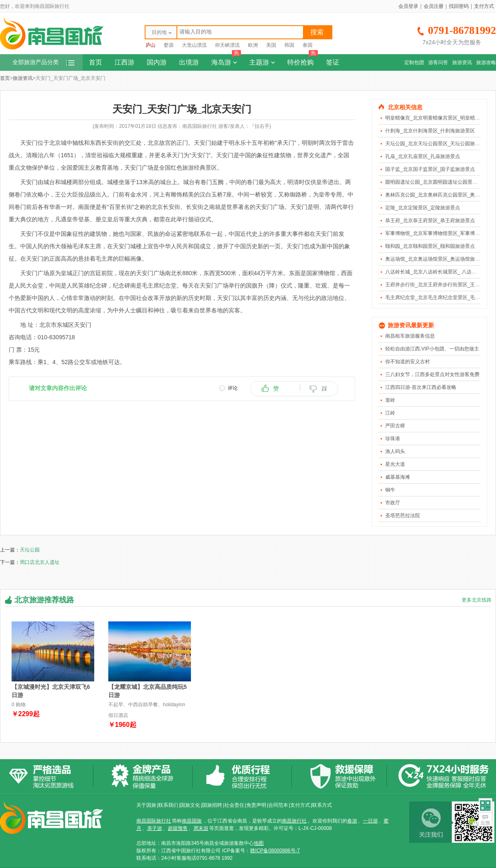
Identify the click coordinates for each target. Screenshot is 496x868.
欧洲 (253, 45)
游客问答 (438, 62)
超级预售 (178, 828)
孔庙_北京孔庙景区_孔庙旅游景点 (423, 156)
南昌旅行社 (294, 821)
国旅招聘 (212, 805)
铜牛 (390, 490)
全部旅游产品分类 (43, 62)
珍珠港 (393, 439)
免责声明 (256, 805)
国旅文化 (190, 805)
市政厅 (393, 503)
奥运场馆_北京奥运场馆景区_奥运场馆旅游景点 (438, 259)
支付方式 (484, 6)
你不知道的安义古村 (408, 362)
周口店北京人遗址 (40, 562)
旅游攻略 (486, 62)
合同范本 (278, 805)
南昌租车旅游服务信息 (410, 336)
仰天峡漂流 (227, 45)
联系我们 (168, 805)
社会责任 (234, 805)
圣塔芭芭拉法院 (403, 516)
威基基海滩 (398, 477)
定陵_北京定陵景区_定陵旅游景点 (423, 208)
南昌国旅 (192, 821)
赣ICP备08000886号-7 (275, 851)
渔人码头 (395, 451)
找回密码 (459, 6)
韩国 (289, 45)
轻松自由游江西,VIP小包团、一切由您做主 (432, 349)
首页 (95, 62)
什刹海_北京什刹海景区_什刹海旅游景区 (430, 131)
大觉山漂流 (194, 45)
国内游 (157, 62)
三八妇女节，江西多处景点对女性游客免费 (432, 374)
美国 (271, 45)
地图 (259, 843)
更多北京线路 (477, 600)
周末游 (201, 828)
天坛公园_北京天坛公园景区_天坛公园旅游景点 (438, 144)
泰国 (308, 45)
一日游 (370, 821)
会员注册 (434, 6)
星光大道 (395, 464)
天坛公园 (30, 550)
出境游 (189, 62)
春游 (352, 821)
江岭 (390, 413)
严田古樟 (395, 426)
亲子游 (155, 828)
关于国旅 (146, 805)
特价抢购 (303, 60)
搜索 (317, 32)
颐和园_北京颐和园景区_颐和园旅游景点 (430, 246)
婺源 (169, 45)
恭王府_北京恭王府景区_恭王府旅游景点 (430, 221)
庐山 (150, 45)
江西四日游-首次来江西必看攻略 (421, 387)
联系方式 (322, 805)
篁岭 (390, 400)
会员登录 (408, 6)
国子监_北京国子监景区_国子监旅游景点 (430, 169)
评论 (233, 388)
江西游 (124, 62)
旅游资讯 (462, 62)
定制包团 (414, 62)
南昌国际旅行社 (154, 821)
